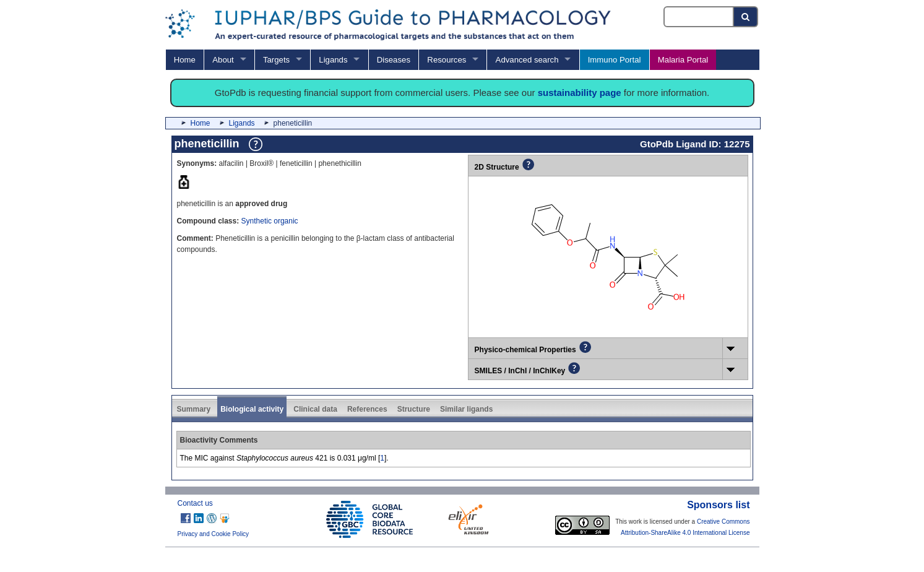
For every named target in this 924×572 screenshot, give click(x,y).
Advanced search (527, 60)
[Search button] (746, 17)
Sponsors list (718, 505)
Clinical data (315, 409)
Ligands (333, 60)
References (367, 409)
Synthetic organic (270, 221)
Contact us (195, 503)
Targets (276, 60)
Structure (414, 409)
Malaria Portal (683, 60)
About (223, 60)
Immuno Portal (615, 60)
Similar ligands (466, 409)
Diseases (394, 60)
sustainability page (580, 93)
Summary (194, 409)
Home (185, 60)
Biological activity (252, 409)
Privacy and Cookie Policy (214, 534)
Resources (447, 60)
